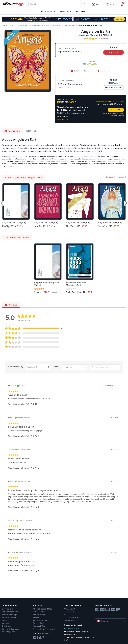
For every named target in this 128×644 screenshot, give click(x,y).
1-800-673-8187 (72, 628)
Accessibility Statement (44, 629)
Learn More (62, 120)
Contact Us (69, 612)
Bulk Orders (69, 620)
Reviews (11, 305)
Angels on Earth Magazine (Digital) (47, 284)
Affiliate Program (40, 620)
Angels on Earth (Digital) (14, 222)
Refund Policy (39, 615)
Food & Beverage (10, 615)
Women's (6, 623)
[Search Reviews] (105, 367)
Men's (5, 620)
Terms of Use (39, 626)
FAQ (66, 615)
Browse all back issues (116, 177)
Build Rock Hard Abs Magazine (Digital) (76, 284)
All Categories (8, 632)
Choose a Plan (116, 110)
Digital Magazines (10, 612)
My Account (70, 609)
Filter (56, 367)
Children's (7, 626)
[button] (35, 328)
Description (13, 131)
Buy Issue (114, 52)
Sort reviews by (16, 367)
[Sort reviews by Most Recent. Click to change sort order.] (38, 367)
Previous (2, 203)
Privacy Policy (39, 623)
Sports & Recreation (11, 629)
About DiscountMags (43, 609)
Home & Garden (9, 617)
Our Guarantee (40, 612)
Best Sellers (7, 609)
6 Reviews (103, 39)
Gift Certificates (71, 617)
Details (32, 131)
